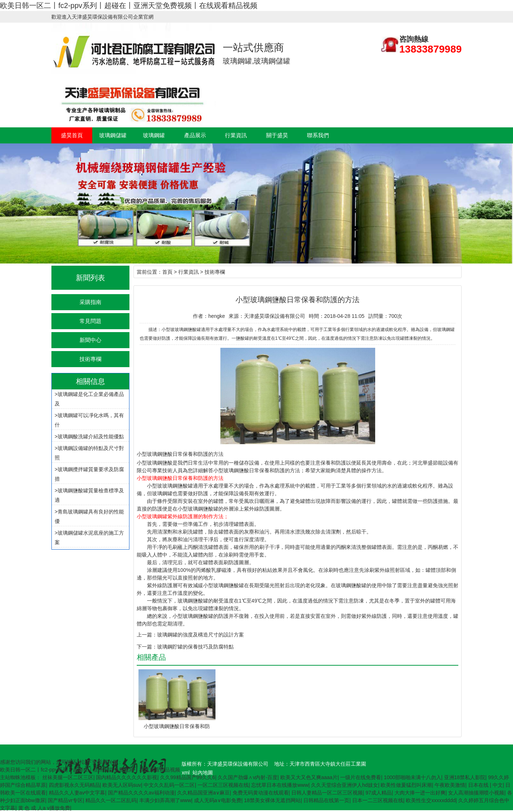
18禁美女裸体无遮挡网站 (272, 800)
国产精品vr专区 (65, 800)
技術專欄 (90, 359)
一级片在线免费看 (361, 777)
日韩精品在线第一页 (326, 800)
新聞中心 (90, 340)
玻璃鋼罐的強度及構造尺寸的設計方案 (201, 635)
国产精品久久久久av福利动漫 (141, 793)
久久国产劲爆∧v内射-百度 (248, 777)
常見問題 (90, 321)
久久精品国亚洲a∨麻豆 (203, 793)
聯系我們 (318, 135)
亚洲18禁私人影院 (465, 777)
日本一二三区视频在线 (378, 800)
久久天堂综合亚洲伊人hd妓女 (345, 785)
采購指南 (90, 302)
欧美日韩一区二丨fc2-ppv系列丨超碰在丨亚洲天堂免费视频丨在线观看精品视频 (129, 5)
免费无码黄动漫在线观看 (261, 793)
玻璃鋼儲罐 (113, 135)
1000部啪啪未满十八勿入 (413, 777)
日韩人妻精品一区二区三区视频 (327, 793)
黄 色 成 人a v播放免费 (44, 808)
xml (186, 773)
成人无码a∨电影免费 (218, 800)
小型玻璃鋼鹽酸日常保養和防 (177, 726)
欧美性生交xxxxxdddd (431, 800)
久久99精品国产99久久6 (188, 777)
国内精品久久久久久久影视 (127, 777)
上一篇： (147, 635)
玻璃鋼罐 (154, 135)
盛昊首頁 (72, 135)
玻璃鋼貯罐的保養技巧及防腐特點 (195, 647)
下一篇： (147, 647)
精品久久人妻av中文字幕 (77, 793)
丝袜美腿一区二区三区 (68, 777)
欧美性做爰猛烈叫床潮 (406, 785)
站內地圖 (203, 773)
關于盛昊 (277, 135)
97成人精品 (379, 793)
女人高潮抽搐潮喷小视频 (476, 793)
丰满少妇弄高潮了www (165, 800)
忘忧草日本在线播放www (280, 785)
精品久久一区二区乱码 (111, 800)
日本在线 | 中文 (485, 785)
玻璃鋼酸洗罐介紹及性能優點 (91, 436)
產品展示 (195, 135)
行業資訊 (236, 135)
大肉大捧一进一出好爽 (420, 793)
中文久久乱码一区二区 (169, 785)
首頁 (167, 272)
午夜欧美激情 (450, 785)
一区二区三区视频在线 (223, 785)
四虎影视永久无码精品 (74, 785)
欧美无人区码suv (122, 785)
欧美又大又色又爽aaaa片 (309, 777)
